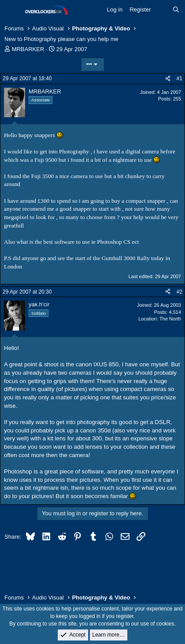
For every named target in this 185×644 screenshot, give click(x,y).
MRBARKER (28, 49)
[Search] (176, 10)
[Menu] (12, 10)
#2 (179, 292)
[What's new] (162, 10)
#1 (179, 78)
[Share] (168, 79)
